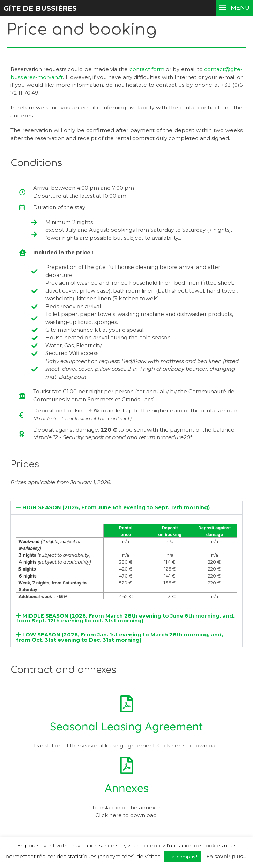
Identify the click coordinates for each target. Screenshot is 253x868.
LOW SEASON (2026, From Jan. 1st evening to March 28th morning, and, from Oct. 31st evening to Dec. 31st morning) (120, 637)
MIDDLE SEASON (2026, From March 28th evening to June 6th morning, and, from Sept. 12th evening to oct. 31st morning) (125, 618)
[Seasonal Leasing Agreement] (127, 704)
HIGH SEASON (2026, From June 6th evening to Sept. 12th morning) (116, 507)
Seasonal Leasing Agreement (126, 726)
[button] (126, 508)
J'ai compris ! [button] (183, 857)
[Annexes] (127, 765)
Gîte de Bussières (41, 8)
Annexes (127, 788)
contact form (147, 69)
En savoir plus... (226, 856)
